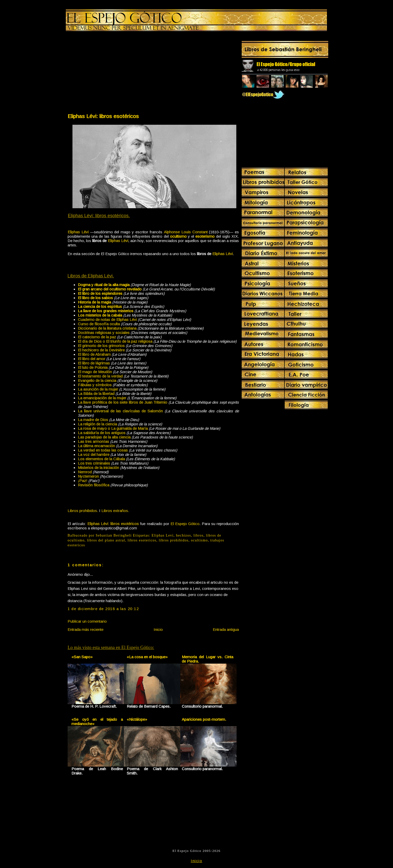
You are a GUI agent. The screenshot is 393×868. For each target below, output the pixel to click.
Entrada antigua (226, 629)
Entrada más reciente (86, 629)
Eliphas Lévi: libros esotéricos (103, 116)
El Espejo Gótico (185, 524)
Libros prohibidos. (83, 511)
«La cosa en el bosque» (147, 657)
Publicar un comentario (87, 621)
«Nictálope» (137, 719)
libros (199, 535)
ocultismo (199, 540)
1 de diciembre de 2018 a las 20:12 (103, 609)
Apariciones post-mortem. (204, 719)
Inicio (158, 629)
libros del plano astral (106, 540)
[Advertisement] (110, 73)
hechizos (183, 535)
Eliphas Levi (163, 535)
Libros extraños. (115, 511)
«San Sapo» (82, 657)
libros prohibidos (174, 540)
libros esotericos (142, 540)
